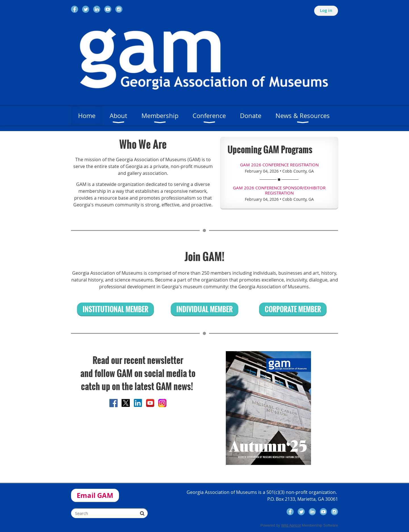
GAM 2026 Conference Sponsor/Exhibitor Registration (279, 190)
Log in (326, 10)
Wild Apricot (291, 525)
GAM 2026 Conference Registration (279, 165)
